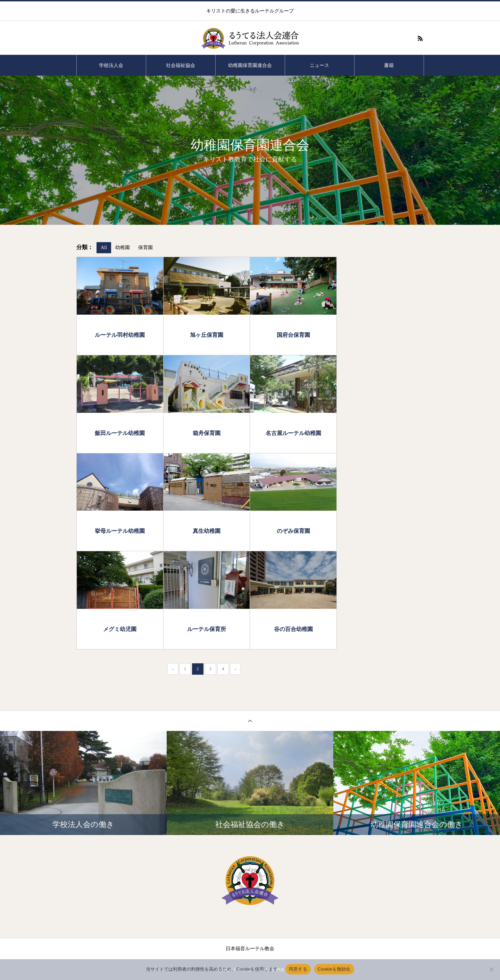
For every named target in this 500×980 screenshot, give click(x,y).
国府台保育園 (293, 335)
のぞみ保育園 (293, 531)
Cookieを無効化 (334, 969)
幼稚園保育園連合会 (250, 65)
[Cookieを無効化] (491, 969)
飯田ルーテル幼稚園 (120, 433)
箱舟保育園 (207, 433)
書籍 (389, 65)
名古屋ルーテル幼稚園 (293, 433)
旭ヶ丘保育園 (207, 335)
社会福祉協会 (181, 65)
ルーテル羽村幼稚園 (120, 335)
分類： (85, 247)
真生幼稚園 (207, 531)
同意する (298, 969)
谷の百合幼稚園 (293, 629)
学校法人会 (111, 65)
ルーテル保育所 (207, 629)
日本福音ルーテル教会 (250, 949)
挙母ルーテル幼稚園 (120, 531)
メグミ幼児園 (120, 629)
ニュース (319, 65)
